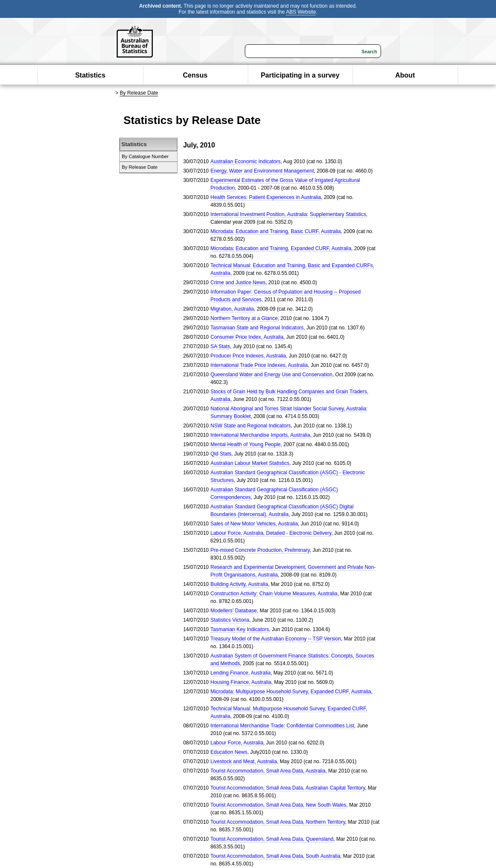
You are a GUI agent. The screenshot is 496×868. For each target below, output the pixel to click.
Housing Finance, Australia (241, 682)
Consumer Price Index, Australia (247, 337)
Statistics (90, 75)
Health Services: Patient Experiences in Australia (265, 197)
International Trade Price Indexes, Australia (259, 365)
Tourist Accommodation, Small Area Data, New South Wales (278, 805)
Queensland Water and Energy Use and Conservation (271, 375)
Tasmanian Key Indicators (239, 629)
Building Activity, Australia (239, 584)
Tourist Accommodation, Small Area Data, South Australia (275, 856)
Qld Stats (221, 454)
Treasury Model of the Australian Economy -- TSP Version (276, 639)
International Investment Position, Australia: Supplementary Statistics (288, 214)
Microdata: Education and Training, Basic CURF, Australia (275, 231)
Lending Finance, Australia (240, 673)
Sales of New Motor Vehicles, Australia (254, 524)
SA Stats (220, 346)
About (405, 75)
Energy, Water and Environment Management (262, 171)
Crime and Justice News (238, 283)
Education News (229, 752)
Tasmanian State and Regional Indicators (257, 328)
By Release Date (139, 93)
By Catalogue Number (145, 156)
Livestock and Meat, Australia (244, 761)
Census (195, 75)
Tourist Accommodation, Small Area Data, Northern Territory (278, 822)
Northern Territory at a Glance (244, 318)
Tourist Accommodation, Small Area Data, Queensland (272, 839)
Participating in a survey (300, 75)
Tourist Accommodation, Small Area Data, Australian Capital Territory (288, 788)
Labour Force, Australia (237, 743)
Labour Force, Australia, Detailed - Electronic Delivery (271, 533)
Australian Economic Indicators (245, 161)
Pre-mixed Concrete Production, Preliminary (260, 550)
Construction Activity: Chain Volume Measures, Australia (274, 594)
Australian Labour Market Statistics (250, 463)
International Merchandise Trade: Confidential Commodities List (282, 726)
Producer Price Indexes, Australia (248, 356)
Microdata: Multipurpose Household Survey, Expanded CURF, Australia (291, 692)
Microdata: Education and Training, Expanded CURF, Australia (281, 248)
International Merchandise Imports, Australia (260, 435)
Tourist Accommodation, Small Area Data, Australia (268, 771)
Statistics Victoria (230, 620)
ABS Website (301, 12)
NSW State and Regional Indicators (251, 426)
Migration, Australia (232, 309)
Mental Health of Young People (245, 444)
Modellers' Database (234, 611)
